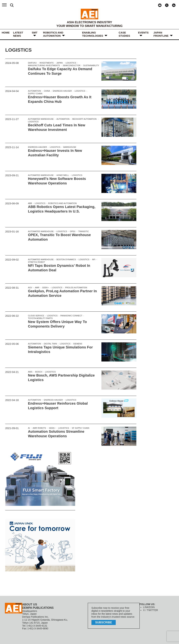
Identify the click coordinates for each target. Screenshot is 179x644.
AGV (30, 288)
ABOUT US (30, 604)
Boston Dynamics (65, 260)
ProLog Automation (75, 288)
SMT (35, 33)
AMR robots (39, 428)
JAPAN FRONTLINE (161, 34)
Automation (34, 91)
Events (143, 33)
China (46, 91)
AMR (37, 288)
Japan (59, 63)
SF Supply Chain (79, 428)
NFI (92, 260)
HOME (6, 33)
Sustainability (89, 66)
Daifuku (32, 63)
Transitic (82, 232)
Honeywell (62, 175)
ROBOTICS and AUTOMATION (53, 34)
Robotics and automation (62, 203)
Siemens (76, 344)
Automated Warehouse (40, 119)
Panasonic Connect (70, 316)
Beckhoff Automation (83, 119)
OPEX (72, 232)
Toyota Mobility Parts (40, 319)
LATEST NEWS (18, 34)
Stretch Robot (36, 262)
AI (29, 428)
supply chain (35, 94)
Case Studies (124, 34)
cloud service (36, 316)
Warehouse (69, 147)
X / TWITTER (150, 610)
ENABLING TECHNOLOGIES (93, 34)
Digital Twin (50, 344)
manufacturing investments (43, 66)
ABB (30, 203)
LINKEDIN (149, 607)
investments (46, 63)
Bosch (39, 372)
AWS (30, 372)
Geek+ (45, 288)
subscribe (104, 622)
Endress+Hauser (61, 91)
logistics (70, 63)
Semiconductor (70, 66)
